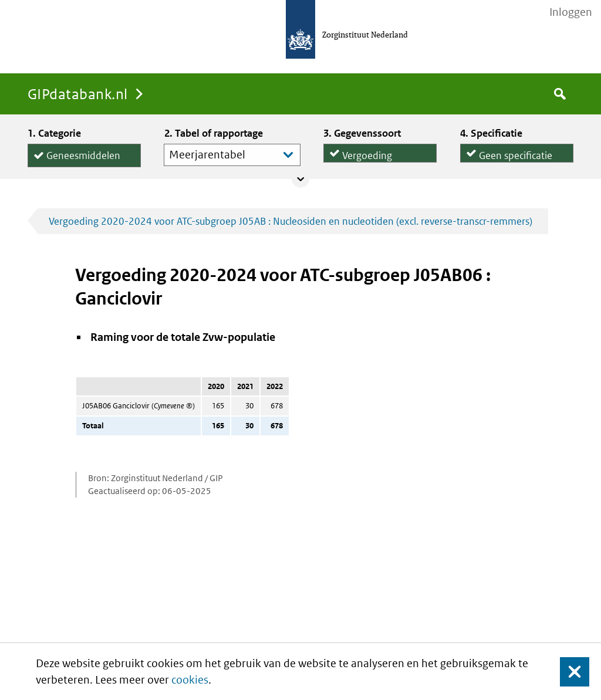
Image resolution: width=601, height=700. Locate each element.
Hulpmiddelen (77, 167)
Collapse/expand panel (300, 179)
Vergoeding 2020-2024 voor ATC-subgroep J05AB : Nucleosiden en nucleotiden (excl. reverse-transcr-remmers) (291, 221)
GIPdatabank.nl (78, 94)
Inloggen (571, 12)
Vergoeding (367, 151)
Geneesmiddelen (83, 153)
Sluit (565, 672)
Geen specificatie (516, 151)
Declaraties (380, 160)
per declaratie (509, 160)
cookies (190, 680)
